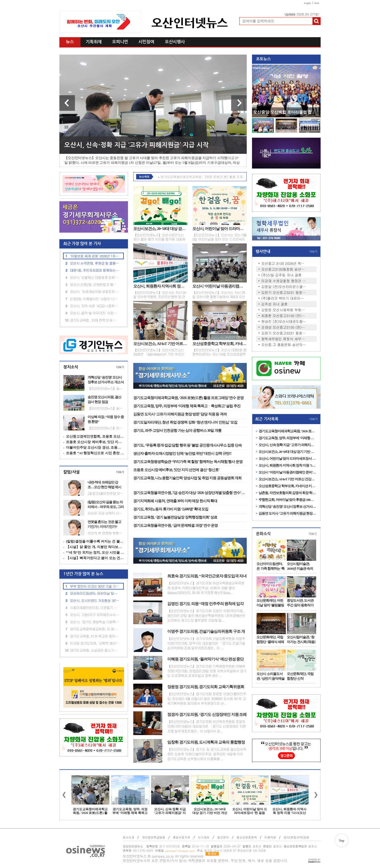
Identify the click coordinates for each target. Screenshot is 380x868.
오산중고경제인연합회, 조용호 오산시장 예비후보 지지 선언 (95, 436)
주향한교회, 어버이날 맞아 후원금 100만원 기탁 (288, 500)
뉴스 (70, 42)
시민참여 (146, 42)
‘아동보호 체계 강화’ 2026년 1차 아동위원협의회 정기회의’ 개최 (95, 256)
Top (342, 840)
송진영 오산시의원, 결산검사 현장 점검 (104, 399)
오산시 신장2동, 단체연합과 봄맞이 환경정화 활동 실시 (95, 284)
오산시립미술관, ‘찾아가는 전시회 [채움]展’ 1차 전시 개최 (301, 640)
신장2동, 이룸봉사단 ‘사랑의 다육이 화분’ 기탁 (95, 299)
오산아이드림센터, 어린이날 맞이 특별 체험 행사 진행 (95, 593)
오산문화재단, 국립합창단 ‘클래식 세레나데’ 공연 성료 (270, 640)
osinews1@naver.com (180, 851)
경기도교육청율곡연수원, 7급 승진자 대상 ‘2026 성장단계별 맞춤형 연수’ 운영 (190, 493)
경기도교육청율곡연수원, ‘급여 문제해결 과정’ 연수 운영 (175, 526)
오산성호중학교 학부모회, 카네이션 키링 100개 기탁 (220, 344)
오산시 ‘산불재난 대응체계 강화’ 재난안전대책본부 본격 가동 (95, 277)
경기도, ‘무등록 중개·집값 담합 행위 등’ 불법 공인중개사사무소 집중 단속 (187, 445)
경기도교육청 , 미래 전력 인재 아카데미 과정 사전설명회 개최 (95, 320)
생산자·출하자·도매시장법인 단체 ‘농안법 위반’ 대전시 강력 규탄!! (182, 454)
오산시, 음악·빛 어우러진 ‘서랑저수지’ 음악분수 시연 (95, 313)
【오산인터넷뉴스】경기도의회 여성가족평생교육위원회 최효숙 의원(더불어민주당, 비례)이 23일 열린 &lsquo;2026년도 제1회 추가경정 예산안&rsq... (206, 588)
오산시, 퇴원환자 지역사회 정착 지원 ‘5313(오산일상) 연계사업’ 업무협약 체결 (160, 286)
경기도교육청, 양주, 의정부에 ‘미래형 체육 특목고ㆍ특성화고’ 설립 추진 (187, 406)
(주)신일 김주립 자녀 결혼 (281, 275)
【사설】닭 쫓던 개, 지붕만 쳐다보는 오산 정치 (95, 547)
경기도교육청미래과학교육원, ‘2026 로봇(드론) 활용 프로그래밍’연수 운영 (188, 398)
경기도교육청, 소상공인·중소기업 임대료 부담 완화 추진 (95, 650)
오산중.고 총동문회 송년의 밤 (284, 345)
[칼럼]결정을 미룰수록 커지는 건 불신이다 (95, 541)
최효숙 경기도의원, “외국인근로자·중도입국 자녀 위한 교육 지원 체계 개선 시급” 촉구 (207, 576)
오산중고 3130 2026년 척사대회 (284, 263)
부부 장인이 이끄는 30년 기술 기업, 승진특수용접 (95, 586)
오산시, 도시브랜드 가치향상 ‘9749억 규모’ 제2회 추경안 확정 (95, 600)
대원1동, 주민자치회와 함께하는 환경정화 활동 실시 (95, 270)
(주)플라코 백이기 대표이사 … (284, 298)
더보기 (120, 367)
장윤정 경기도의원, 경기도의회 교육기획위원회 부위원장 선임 (206, 687)
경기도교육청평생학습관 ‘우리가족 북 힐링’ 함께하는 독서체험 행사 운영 (188, 462)
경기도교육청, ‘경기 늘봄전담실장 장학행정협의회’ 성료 (175, 517)
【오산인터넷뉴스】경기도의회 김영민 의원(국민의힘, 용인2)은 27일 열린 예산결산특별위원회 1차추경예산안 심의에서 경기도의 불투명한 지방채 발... (206, 616)
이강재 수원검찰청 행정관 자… (284, 281)
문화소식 (263, 534)
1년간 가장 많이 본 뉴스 (81, 574)
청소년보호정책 (247, 837)
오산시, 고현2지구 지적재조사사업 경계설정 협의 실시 (95, 615)
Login (307, 3)
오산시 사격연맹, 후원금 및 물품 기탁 (95, 263)
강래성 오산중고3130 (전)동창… (284, 327)
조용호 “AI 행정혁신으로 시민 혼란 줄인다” (95, 453)
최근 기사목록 (267, 419)
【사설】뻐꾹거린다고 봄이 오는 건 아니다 (95, 558)
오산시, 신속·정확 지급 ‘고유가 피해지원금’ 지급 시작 (136, 145)
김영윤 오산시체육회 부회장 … (284, 310)
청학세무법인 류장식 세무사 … (284, 339)
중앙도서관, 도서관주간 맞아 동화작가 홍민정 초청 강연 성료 (300, 603)
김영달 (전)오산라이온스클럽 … (284, 287)
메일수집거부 (182, 837)
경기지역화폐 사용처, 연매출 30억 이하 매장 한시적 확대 (175, 501)
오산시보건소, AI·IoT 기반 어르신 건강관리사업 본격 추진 (160, 344)
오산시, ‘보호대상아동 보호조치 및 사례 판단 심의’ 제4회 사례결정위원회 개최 (95, 292)
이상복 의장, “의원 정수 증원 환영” (106, 419)
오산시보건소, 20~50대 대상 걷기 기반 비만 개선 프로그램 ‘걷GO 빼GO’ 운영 (160, 229)
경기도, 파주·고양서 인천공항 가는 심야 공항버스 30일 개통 (177, 431)
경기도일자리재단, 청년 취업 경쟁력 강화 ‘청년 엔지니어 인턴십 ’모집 (185, 422)
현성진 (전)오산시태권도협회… (284, 322)
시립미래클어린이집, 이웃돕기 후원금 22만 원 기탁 (95, 608)
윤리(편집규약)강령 (296, 837)
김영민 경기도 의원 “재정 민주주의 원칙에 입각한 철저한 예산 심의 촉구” (205, 604)
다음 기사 (239, 103)
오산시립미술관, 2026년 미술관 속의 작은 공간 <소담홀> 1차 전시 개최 (301, 566)
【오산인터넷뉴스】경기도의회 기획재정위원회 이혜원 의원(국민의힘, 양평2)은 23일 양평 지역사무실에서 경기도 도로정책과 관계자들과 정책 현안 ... (207, 671)
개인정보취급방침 (154, 837)
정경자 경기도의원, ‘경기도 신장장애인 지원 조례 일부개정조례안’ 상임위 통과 (207, 715)
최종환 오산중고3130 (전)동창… (284, 316)
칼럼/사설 (72, 472)
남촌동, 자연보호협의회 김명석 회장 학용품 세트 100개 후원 (288, 493)
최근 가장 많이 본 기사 (80, 244)
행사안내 (263, 251)
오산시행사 (175, 42)
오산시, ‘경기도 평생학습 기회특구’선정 (95, 622)
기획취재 (94, 42)
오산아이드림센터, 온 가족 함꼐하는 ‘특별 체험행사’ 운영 (270, 566)
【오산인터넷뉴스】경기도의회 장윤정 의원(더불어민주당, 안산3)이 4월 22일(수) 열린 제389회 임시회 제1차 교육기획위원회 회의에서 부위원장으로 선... (207, 699)
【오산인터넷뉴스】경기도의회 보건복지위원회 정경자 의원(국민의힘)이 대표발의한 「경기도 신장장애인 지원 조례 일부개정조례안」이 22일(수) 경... (206, 726)
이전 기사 (67, 103)
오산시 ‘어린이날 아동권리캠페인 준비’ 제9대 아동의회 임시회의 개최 (220, 286)
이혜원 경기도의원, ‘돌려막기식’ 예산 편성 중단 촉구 (205, 659)
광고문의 (223, 837)
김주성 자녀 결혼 (274, 304)
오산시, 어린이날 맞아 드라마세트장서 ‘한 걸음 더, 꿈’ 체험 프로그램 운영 (220, 229)
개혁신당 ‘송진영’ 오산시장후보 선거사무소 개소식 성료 (106, 380)
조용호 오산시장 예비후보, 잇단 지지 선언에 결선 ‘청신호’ (95, 442)
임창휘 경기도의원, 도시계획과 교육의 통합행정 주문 (206, 742)
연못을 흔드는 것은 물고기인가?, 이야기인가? (104, 524)
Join (317, 3)
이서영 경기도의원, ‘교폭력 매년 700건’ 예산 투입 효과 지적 (95, 643)
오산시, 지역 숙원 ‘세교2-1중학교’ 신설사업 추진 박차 (95, 306)
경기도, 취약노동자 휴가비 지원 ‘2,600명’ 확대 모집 (171, 509)
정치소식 (71, 367)
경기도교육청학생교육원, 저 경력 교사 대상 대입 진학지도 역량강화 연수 (95, 629)
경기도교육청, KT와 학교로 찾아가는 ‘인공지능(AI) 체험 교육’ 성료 (95, 636)
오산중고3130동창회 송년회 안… (284, 269)
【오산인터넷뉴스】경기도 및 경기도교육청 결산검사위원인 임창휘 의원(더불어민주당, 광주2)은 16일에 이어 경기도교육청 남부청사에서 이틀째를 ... (207, 754)
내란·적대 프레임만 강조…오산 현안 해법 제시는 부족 (104, 485)
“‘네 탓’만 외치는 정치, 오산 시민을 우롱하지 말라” (95, 552)
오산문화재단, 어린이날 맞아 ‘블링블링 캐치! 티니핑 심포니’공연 (270, 603)
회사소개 (129, 837)
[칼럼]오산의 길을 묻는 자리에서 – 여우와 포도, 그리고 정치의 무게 (106, 505)
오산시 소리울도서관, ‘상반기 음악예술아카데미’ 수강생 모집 (270, 676)
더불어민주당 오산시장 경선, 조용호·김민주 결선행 (95, 447)
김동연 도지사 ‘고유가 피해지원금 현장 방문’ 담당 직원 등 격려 (180, 414)
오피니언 (120, 42)
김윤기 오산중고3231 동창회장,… (284, 292)
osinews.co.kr (163, 856)
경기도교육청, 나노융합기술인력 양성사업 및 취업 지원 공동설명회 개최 (187, 478)
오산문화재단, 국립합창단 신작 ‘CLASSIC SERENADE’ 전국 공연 (301, 676)
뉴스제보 (204, 837)
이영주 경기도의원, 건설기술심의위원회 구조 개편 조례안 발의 (206, 632)
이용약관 (270, 837)
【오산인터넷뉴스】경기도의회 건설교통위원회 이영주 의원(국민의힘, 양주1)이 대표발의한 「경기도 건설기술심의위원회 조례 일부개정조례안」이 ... (206, 643)
